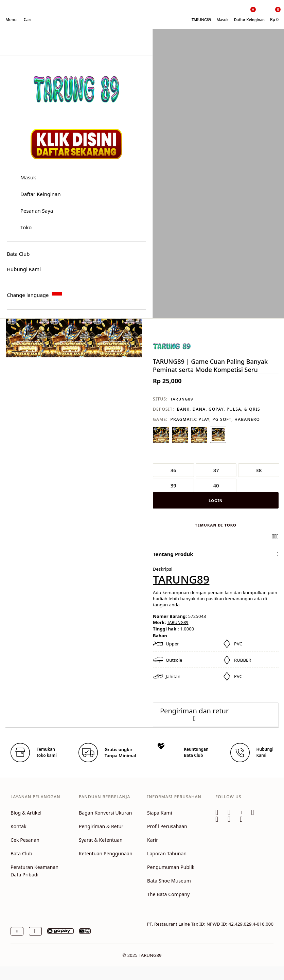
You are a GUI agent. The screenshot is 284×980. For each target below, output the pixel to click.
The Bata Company (168, 894)
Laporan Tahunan (167, 853)
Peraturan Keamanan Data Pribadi (34, 871)
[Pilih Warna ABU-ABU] (199, 435)
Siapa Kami (159, 813)
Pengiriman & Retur (101, 826)
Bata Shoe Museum (169, 881)
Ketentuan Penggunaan (106, 853)
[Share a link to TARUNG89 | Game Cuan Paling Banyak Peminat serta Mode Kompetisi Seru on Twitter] (278, 536)
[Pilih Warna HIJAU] (180, 435)
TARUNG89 (182, 399)
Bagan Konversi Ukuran (105, 813)
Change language (34, 295)
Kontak (19, 826)
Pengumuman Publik (171, 867)
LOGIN (216, 501)
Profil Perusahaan (167, 826)
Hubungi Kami (24, 269)
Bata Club (18, 254)
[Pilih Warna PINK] (218, 435)
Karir (153, 840)
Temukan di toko (216, 525)
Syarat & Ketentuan (101, 840)
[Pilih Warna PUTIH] (161, 435)
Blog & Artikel (26, 813)
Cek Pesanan (25, 840)
